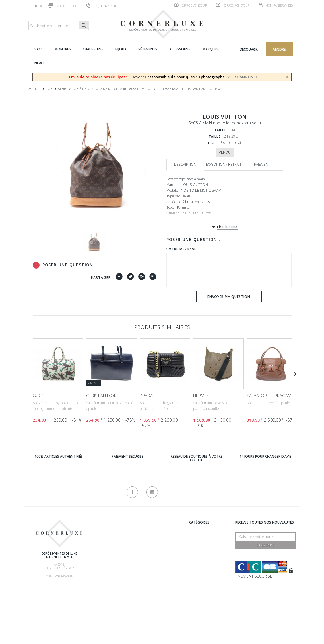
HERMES (201, 396)
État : (214, 143)
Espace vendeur (190, 5)
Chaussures (200, 536)
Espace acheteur (233, 5)
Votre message (181, 249)
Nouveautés (200, 579)
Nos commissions (113, 573)
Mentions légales (59, 576)
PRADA (146, 396)
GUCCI (39, 396)
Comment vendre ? (114, 544)
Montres (197, 550)
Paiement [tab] (262, 164)
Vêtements (199, 564)
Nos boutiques (64, 6)
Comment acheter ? (115, 551)
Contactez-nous (155, 602)
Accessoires (200, 572)
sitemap (146, 609)
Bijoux (195, 557)
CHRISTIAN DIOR (101, 396)
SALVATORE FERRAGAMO (271, 396)
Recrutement (151, 529)
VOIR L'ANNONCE (243, 77)
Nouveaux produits (157, 595)
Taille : (221, 130)
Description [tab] (185, 164)
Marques (197, 529)
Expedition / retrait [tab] (224, 164)
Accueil (34, 89)
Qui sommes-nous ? (115, 523)
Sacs (193, 543)
